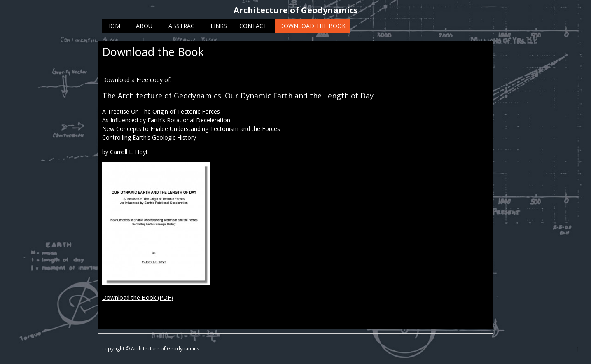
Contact (253, 26)
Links (219, 26)
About (146, 26)
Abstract (183, 26)
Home (115, 26)
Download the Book (312, 26)
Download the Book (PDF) (138, 297)
